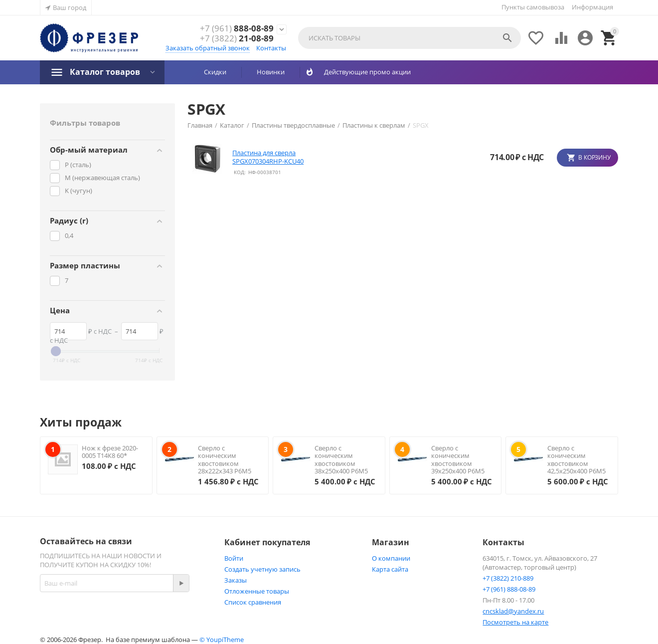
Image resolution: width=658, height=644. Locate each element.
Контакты (271, 48)
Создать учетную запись (262, 569)
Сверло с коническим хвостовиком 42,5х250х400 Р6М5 (576, 460)
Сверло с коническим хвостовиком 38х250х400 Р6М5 (341, 460)
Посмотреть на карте (515, 622)
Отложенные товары (257, 591)
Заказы (236, 580)
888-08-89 (237, 28)
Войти (234, 558)
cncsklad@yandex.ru (513, 611)
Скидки (215, 72)
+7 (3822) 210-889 (508, 578)
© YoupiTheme (222, 640)
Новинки (271, 72)
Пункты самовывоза (533, 7)
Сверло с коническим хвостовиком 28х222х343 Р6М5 (225, 460)
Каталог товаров (105, 72)
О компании (391, 558)
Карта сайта (390, 569)
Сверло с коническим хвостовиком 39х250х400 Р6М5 (458, 460)
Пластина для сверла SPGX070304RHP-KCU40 (268, 157)
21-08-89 (237, 38)
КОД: (240, 172)
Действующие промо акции (364, 72)
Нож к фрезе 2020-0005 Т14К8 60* (110, 452)
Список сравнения (253, 602)
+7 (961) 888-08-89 (509, 589)
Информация (592, 7)
